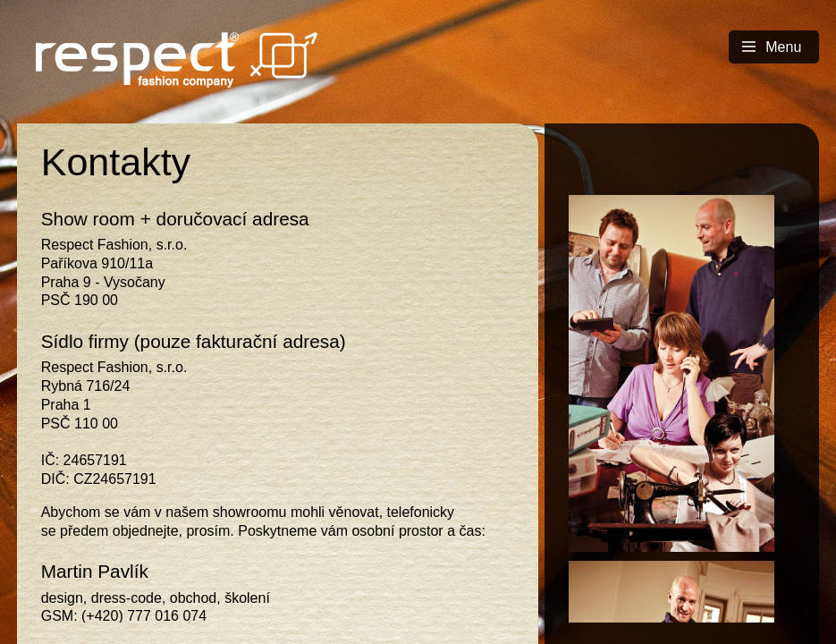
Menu (772, 47)
